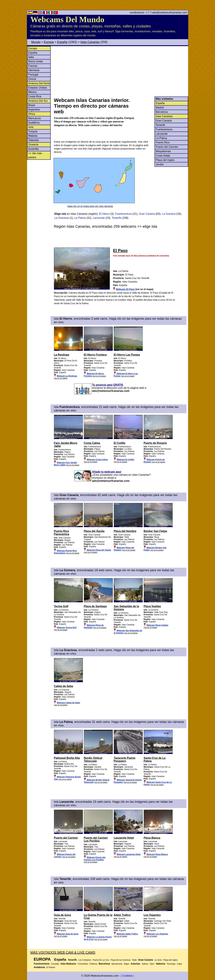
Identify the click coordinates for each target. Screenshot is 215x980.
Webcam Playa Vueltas (157, 625)
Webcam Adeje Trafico (127, 934)
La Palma (161, 138)
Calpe (179, 964)
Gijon (152, 964)
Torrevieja (171, 964)
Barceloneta (117, 964)
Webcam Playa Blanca (157, 854)
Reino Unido (36, 61)
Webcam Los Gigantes (157, 934)
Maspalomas (163, 151)
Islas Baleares (68, 964)
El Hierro (104, 214)
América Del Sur (38, 101)
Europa (49, 42)
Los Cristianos (85, 960)
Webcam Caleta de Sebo (69, 703)
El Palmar (51, 967)
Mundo (36, 42)
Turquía (33, 131)
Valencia (161, 964)
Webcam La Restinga (67, 376)
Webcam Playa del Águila (99, 550)
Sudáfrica (34, 123)
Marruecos (35, 118)
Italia (31, 57)
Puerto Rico (163, 143)
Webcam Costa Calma (97, 460)
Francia (33, 66)
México (33, 92)
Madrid (160, 108)
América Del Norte (39, 83)
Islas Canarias (90, 42)
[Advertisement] (121, 71)
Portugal (33, 75)
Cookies (127, 976)
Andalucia (39, 967)
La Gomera (169, 214)
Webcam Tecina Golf (67, 628)
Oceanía (33, 145)
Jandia (160, 164)
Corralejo (55, 964)
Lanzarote (162, 134)
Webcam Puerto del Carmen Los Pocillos (95, 859)
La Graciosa (62, 218)
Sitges (126, 964)
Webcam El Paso (125, 289)
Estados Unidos (38, 88)
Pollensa (93, 964)
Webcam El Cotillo (125, 460)
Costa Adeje (163, 156)
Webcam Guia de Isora (68, 934)
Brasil (32, 105)
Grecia (32, 79)
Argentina (34, 110)
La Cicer (158, 960)
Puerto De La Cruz (101, 960)
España (62, 42)
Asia (31, 127)
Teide (134, 960)
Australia (33, 149)
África (32, 114)
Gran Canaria (164, 121)
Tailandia (34, 140)
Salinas (145, 964)
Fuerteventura (164, 129)
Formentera (83, 964)
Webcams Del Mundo (67, 19)
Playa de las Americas (121, 960)
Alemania (34, 70)
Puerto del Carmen (167, 147)
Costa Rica (35, 96)
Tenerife (160, 125)
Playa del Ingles (165, 160)
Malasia (33, 136)
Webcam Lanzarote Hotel (129, 854)
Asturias (135, 964)
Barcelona (162, 112)
